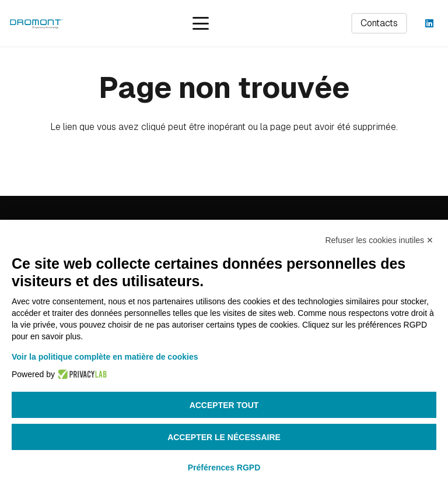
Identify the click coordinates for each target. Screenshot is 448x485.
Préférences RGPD (224, 468)
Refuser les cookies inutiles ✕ (379, 240)
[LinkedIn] (429, 23)
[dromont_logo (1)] (36, 24)
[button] (201, 23)
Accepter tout (224, 405)
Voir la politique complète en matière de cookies (105, 357)
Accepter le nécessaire (224, 437)
